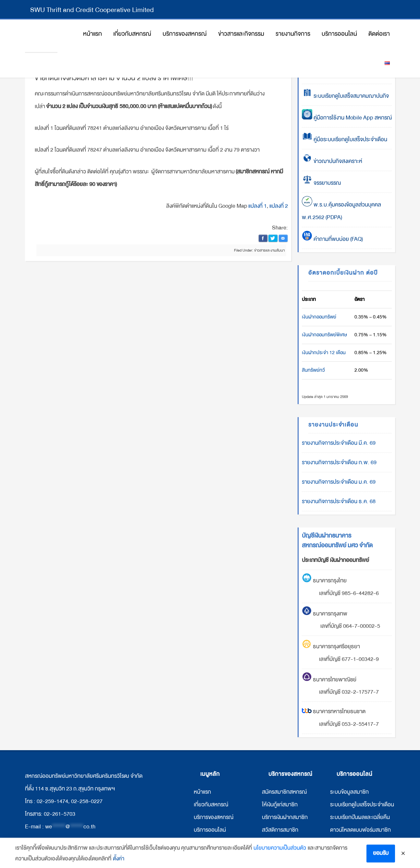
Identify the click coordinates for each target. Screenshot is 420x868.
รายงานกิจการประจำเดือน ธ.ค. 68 (339, 501)
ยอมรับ (381, 859)
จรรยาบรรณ (321, 183)
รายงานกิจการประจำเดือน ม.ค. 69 (339, 482)
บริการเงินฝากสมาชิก (285, 817)
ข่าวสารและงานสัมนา (269, 250)
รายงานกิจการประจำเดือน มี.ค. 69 (339, 443)
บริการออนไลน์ (210, 830)
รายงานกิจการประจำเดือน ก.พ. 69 (339, 462)
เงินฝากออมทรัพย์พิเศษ (324, 335)
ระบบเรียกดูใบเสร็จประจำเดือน (362, 805)
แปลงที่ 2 (279, 206)
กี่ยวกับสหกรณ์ (212, 805)
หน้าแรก (202, 792)
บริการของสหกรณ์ (214, 817)
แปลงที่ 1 (258, 206)
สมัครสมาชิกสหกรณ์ (284, 792)
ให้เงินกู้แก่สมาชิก (280, 805)
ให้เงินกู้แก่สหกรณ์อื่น (284, 843)
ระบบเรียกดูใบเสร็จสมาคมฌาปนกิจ (345, 96)
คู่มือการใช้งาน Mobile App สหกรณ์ (347, 118)
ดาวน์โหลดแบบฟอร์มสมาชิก (360, 830)
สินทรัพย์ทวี (313, 370)
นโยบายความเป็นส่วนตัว (280, 854)
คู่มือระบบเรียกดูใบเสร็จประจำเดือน (345, 139)
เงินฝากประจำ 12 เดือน (324, 353)
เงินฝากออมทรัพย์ (319, 317)
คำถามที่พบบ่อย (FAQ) (332, 239)
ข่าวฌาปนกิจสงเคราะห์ (337, 161)
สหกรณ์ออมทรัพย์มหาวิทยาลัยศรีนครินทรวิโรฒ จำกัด (41, 36)
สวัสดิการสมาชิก (280, 830)
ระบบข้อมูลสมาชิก (349, 792)
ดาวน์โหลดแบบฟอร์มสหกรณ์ (361, 843)
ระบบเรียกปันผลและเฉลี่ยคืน (360, 817)
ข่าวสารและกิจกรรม (215, 843)
